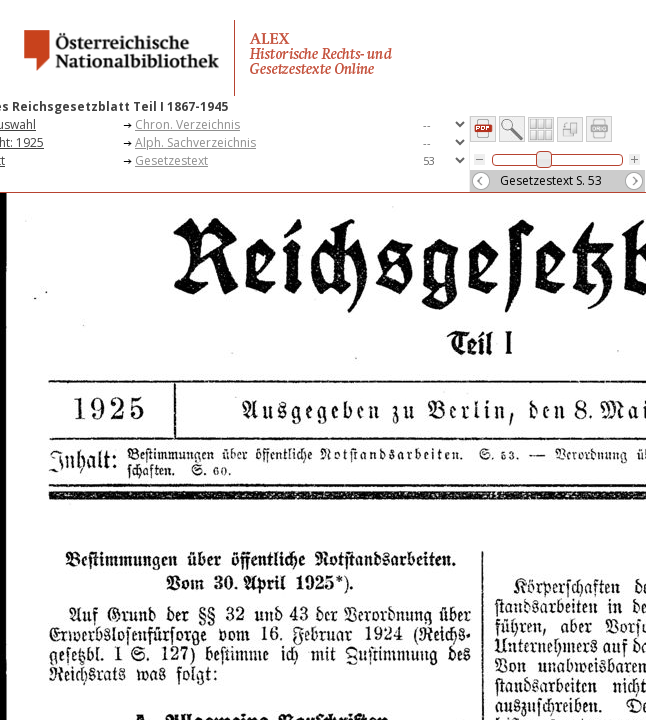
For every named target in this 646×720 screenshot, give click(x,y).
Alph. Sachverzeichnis (195, 142)
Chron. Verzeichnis (187, 124)
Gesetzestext (171, 160)
